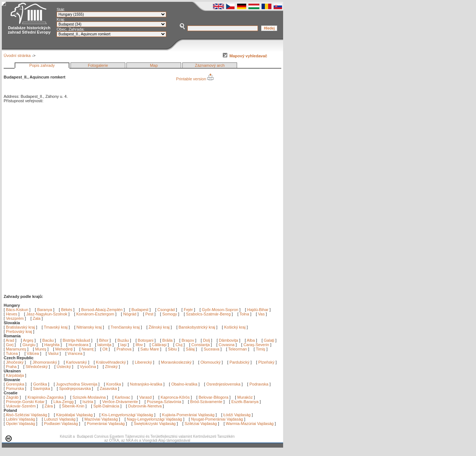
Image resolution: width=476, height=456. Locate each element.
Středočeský (37, 367)
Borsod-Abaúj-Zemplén (102, 310)
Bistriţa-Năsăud (77, 340)
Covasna (227, 345)
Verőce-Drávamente (120, 402)
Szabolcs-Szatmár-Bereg (208, 314)
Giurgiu (29, 345)
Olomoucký (211, 362)
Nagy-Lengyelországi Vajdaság (154, 419)
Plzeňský (266, 362)
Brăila (168, 340)
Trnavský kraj (56, 327)
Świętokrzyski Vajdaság (155, 424)
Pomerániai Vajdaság (106, 424)
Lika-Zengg (63, 402)
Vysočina (88, 367)
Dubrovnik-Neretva (145, 406)
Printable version (195, 79)
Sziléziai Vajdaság (201, 424)
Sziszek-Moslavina (89, 397)
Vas (261, 314)
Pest (149, 314)
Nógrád (130, 314)
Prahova (125, 349)
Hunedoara (79, 345)
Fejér (188, 310)
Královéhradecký (111, 362)
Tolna (244, 314)
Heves (12, 314)
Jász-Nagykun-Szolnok (47, 314)
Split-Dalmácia (106, 406)
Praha (11, 367)
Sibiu (173, 349)
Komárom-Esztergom (95, 314)
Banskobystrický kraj (197, 327)
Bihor (104, 340)
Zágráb (13, 397)
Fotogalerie (98, 65)
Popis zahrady (42, 65)
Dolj (207, 340)
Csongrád (166, 310)
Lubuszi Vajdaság (60, 419)
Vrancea (76, 353)
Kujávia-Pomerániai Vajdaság (189, 415)
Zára (49, 406)
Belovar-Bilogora (214, 397)
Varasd (145, 397)
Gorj (10, 345)
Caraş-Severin (257, 345)
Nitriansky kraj (89, 327)
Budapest (140, 310)
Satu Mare (150, 349)
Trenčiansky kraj (125, 327)
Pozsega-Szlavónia (164, 402)
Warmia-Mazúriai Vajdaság (250, 424)
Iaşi (124, 345)
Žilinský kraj (160, 327)
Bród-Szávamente (206, 402)
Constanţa (201, 345)
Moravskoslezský (176, 362)
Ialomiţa (105, 345)
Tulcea (12, 353)
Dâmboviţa (229, 340)
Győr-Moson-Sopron (220, 310)
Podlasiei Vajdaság (61, 424)
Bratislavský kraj (20, 327)
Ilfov (140, 345)
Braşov (188, 340)
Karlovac (123, 397)
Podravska (259, 384)
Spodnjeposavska (75, 388)
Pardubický (239, 362)
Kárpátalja (15, 375)
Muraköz (245, 397)
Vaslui (54, 353)
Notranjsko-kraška (146, 384)
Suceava (212, 349)
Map (154, 65)
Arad (11, 340)
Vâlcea (33, 353)
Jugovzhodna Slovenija (77, 384)
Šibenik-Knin (73, 406)
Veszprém (15, 318)
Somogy (170, 314)
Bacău (49, 340)
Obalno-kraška (184, 384)
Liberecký (143, 362)
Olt (105, 349)
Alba (252, 340)
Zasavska (108, 388)
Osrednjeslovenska (224, 384)
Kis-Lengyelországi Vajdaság (127, 415)
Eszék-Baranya (245, 402)
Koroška (114, 384)
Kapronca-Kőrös (175, 397)
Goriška (40, 384)
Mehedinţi (64, 349)
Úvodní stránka (17, 55)
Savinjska (41, 388)
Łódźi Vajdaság (237, 415)
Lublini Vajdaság (20, 419)
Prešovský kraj (19, 332)
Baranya (45, 310)
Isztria (88, 402)
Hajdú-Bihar (258, 310)
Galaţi (270, 340)
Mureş (41, 349)
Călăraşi (160, 345)
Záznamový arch (210, 65)
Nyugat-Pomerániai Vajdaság (217, 419)
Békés (67, 310)
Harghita (52, 345)
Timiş (261, 349)
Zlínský (111, 367)
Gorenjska (15, 384)
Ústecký (64, 367)
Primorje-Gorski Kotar (25, 402)
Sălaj (191, 349)
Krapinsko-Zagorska (45, 397)
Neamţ (88, 349)
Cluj (179, 345)
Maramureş (17, 349)
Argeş (29, 340)
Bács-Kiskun (17, 310)
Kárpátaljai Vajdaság (75, 415)
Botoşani (146, 340)
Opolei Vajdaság (20, 424)
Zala (37, 318)
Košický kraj (235, 327)
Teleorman (238, 349)
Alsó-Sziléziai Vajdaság (27, 415)
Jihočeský (15, 362)
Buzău (123, 340)
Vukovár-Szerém (21, 406)
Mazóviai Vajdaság (101, 419)
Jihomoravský (45, 362)
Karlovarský (77, 362)
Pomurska (16, 388)
